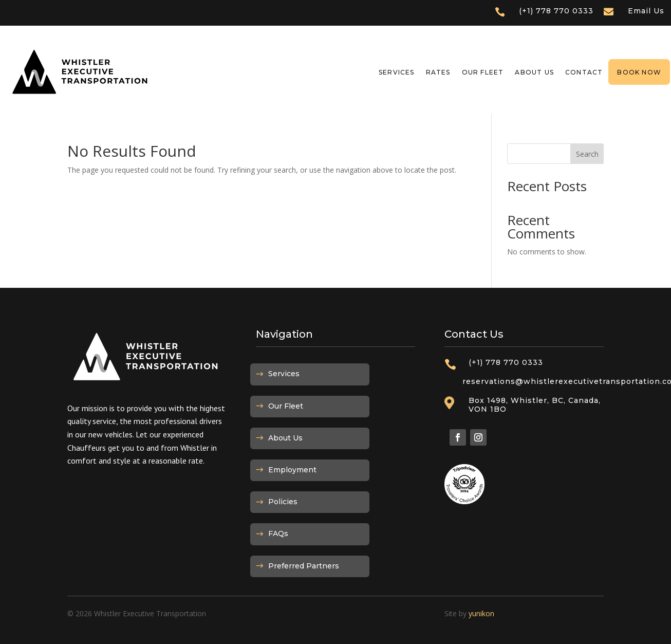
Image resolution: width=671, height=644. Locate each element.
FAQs (278, 533)
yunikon (481, 613)
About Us (534, 72)
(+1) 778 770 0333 (556, 11)
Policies (283, 502)
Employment (292, 470)
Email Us (646, 11)
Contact (584, 72)
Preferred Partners (304, 566)
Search (587, 154)
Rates (438, 72)
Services (397, 72)
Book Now (639, 72)
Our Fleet (483, 72)
